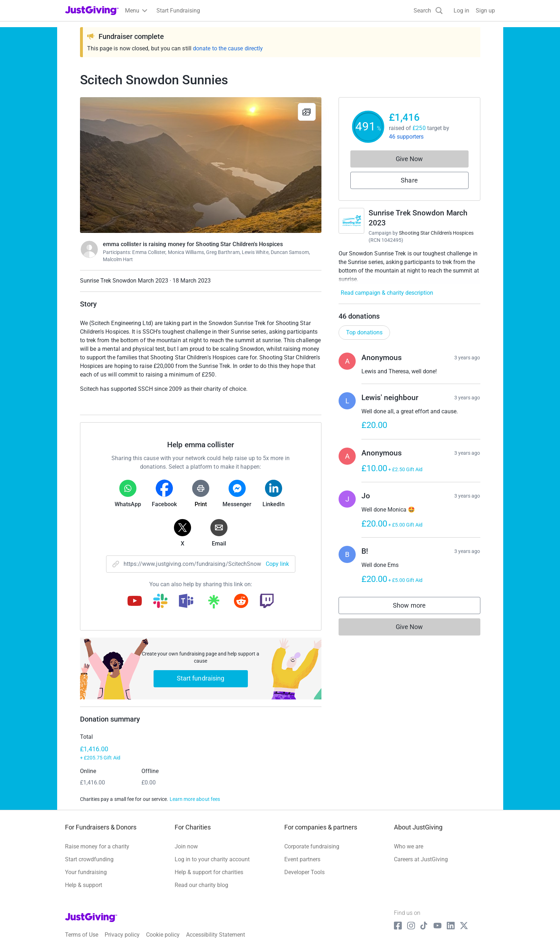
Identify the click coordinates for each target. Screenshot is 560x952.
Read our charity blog (201, 885)
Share (409, 180)
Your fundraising (86, 872)
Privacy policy (122, 935)
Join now (186, 846)
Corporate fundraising (312, 846)
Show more (416, 607)
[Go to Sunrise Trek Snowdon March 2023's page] (351, 221)
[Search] (428, 11)
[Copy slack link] (160, 602)
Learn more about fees (195, 799)
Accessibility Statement (216, 935)
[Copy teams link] (186, 602)
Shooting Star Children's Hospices (436, 233)
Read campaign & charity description (387, 293)
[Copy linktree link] (214, 603)
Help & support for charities (209, 872)
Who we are (409, 846)
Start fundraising (201, 678)
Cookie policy (163, 935)
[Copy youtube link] (135, 602)
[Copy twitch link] (267, 602)
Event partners (302, 859)
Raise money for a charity (97, 846)
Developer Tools (304, 872)
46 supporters (406, 137)
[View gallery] (307, 112)
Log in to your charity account (212, 859)
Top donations (364, 332)
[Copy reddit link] (241, 602)
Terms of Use (82, 935)
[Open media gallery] (201, 165)
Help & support (84, 885)
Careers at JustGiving (421, 859)
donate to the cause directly (228, 48)
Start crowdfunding (89, 859)
